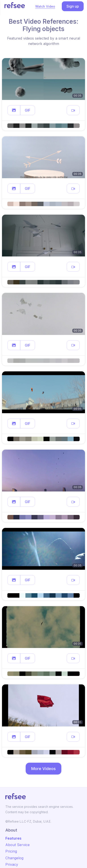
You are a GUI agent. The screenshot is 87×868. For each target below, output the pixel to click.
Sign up (73, 6)
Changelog (14, 858)
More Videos (43, 769)
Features (13, 838)
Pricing (11, 851)
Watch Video (45, 6)
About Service (18, 845)
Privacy (12, 864)
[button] (14, 110)
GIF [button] (28, 110)
